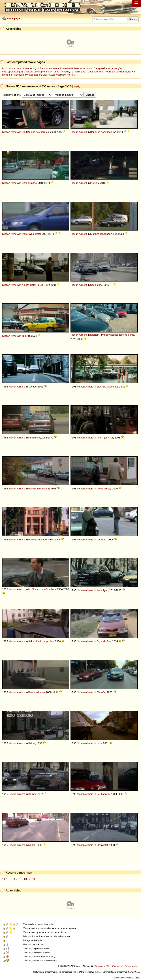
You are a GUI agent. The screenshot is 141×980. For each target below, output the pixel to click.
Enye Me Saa (104, 641)
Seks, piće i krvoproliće (41, 641)
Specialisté (96, 285)
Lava (99, 743)
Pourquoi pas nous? (116, 72)
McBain (41, 68)
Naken (32, 845)
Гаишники (34, 438)
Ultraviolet (102, 845)
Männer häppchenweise (104, 234)
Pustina (94, 183)
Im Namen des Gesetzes (42, 589)
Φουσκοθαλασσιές (25, 68)
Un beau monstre (60, 72)
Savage (33, 387)
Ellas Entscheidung (39, 489)
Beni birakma (29, 183)
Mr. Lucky (8, 68)
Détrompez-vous (83, 68)
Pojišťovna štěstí (31, 234)
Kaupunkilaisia (37, 692)
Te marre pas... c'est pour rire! (87, 72)
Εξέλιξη (101, 692)
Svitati (32, 743)
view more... (68, 75)
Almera (15, 132)
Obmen (32, 794)
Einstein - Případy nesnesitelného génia (112, 335)
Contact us (117, 966)
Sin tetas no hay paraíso (35, 132)
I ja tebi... (102, 540)
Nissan (6, 132)
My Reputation (33, 75)
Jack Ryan (103, 590)
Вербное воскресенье (103, 132)
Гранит (26, 336)
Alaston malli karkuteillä (60, 68)
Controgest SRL (102, 966)
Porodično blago (38, 540)
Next (76, 86)
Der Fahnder (103, 794)
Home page (13, 19)
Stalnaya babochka (107, 387)
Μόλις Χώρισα (51, 75)
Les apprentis (41, 72)
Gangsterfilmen (102, 68)
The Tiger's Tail (105, 438)
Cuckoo (28, 72)
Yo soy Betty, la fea (32, 285)
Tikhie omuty (104, 489)
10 (33, 879)
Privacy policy (131, 966)
